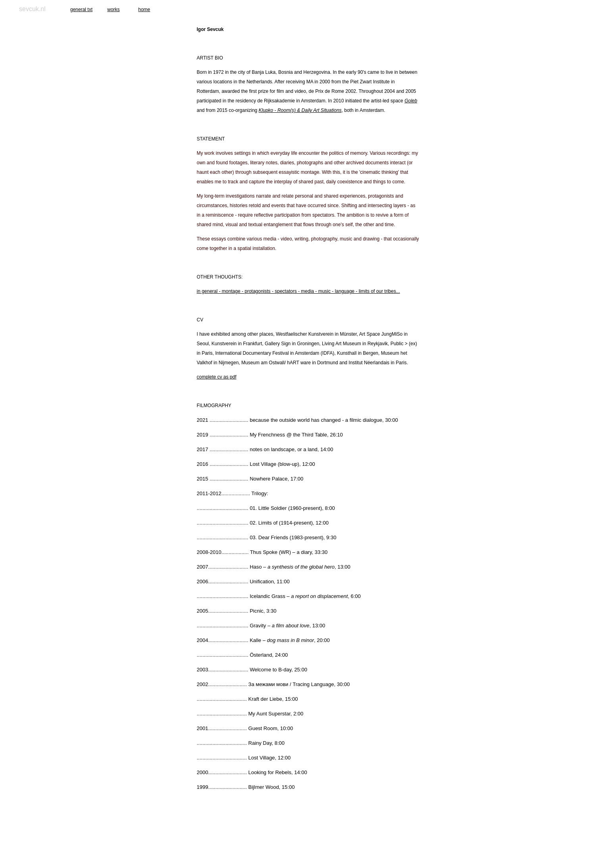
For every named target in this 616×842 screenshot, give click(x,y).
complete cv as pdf (217, 377)
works (113, 10)
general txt (81, 10)
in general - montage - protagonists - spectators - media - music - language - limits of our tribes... (298, 291)
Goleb (411, 101)
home (144, 10)
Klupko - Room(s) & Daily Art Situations (300, 110)
